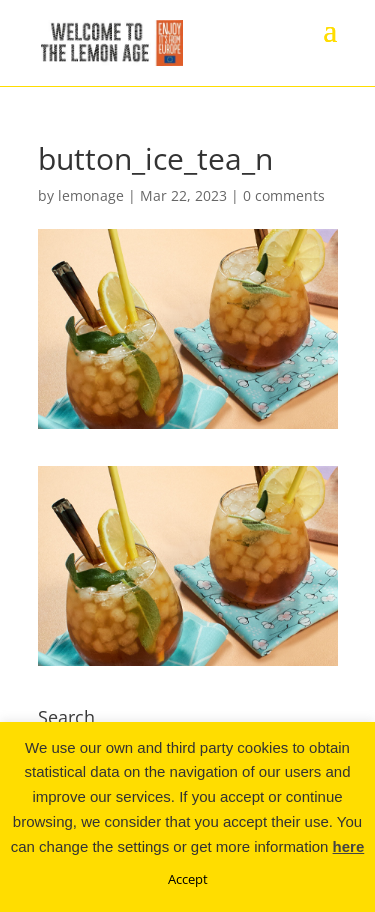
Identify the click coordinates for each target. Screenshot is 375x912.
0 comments (284, 195)
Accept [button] (188, 879)
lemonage (91, 195)
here (349, 846)
